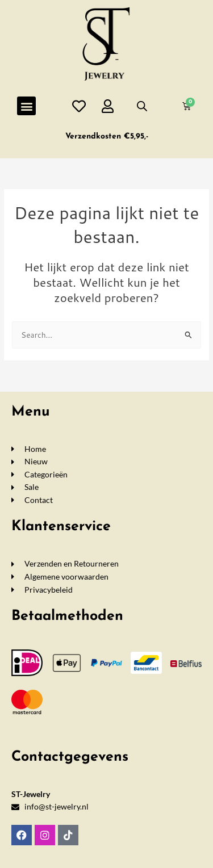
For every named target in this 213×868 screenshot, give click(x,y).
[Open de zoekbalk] (142, 106)
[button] (26, 106)
